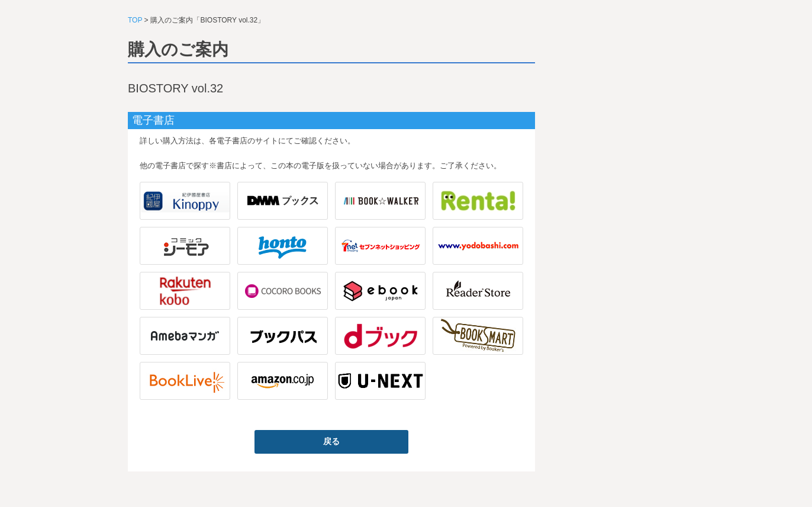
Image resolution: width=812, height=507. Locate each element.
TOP (135, 20)
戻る (331, 441)
